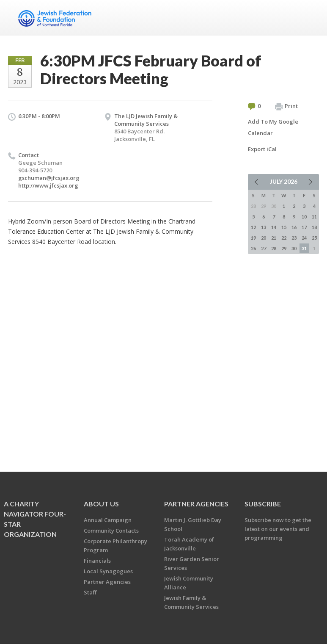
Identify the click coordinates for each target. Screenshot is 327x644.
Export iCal (262, 149)
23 (294, 238)
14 (274, 227)
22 (284, 238)
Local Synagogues (108, 571)
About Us (101, 504)
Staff (90, 592)
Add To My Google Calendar (273, 127)
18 (314, 227)
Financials (97, 561)
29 (284, 248)
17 (304, 227)
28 (274, 248)
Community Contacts (111, 531)
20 (264, 238)
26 (253, 248)
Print (286, 106)
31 (304, 248)
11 (314, 217)
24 (304, 238)
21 (274, 238)
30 (294, 248)
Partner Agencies (107, 582)
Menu (309, 18)
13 (264, 227)
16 (294, 227)
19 (253, 238)
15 (284, 227)
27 (264, 248)
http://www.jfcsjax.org (48, 185)
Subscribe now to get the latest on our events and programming (278, 529)
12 (253, 227)
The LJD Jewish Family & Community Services (146, 120)
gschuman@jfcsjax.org (49, 178)
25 (314, 238)
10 (304, 217)
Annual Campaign (108, 520)
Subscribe (263, 504)
